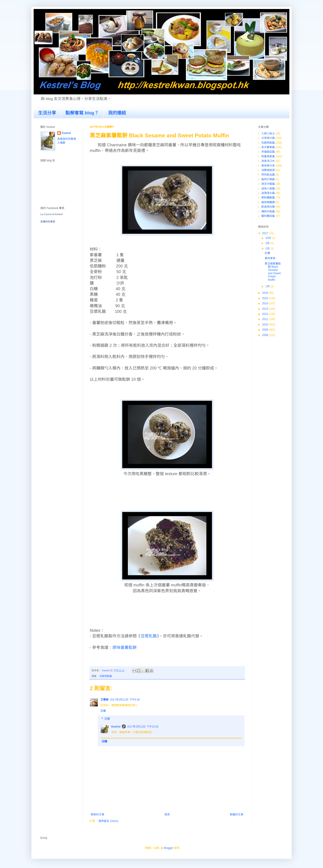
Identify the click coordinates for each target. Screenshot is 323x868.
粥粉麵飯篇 (268, 198)
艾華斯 (105, 700)
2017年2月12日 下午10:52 (143, 727)
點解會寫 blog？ (82, 113)
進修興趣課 (268, 202)
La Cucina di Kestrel (51, 214)
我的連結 (117, 113)
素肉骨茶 (270, 258)
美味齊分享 (268, 166)
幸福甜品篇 (268, 152)
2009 (266, 330)
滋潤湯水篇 (268, 193)
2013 (266, 309)
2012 (266, 314)
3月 (268, 243)
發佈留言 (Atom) (108, 821)
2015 (266, 298)
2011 (266, 319)
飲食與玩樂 (268, 207)
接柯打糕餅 (268, 179)
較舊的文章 (237, 815)
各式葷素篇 (268, 147)
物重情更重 (268, 156)
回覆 (103, 711)
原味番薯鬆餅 (124, 648)
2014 (266, 303)
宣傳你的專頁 (48, 222)
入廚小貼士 (268, 134)
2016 (266, 293)
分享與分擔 (268, 138)
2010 (266, 325)
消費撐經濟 (268, 170)
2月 (268, 249)
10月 (269, 238)
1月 (268, 286)
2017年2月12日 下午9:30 (125, 700)
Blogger (169, 848)
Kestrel (116, 727)
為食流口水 (268, 161)
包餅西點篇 (106, 676)
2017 (266, 233)
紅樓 (267, 253)
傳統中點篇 (268, 211)
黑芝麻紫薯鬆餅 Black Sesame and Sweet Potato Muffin (273, 272)
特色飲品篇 (268, 175)
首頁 (167, 815)
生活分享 (47, 113)
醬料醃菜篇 (268, 216)
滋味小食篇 (268, 189)
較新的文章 (98, 815)
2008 (266, 335)
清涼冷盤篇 (268, 184)
